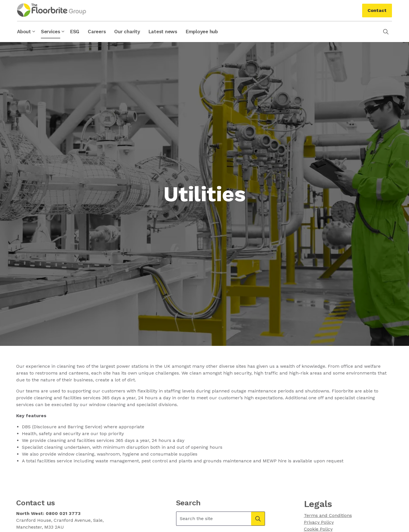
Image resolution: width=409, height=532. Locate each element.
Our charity (127, 32)
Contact (377, 11)
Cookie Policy (318, 529)
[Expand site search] (386, 32)
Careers (97, 32)
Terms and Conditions (328, 515)
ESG (75, 32)
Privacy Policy (319, 522)
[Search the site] (221, 519)
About (24, 32)
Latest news (163, 32)
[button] (258, 519)
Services (51, 32)
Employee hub (202, 32)
